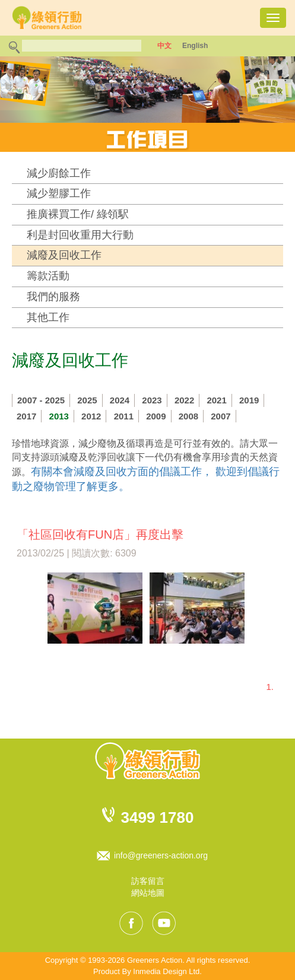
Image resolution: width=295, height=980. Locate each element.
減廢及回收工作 (64, 255)
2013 (59, 416)
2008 (188, 416)
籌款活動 (48, 276)
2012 (91, 416)
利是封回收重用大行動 (80, 235)
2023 (152, 400)
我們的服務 (53, 297)
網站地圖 (148, 893)
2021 (216, 400)
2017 (26, 416)
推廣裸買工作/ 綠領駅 (78, 214)
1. (270, 687)
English (195, 46)
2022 (184, 400)
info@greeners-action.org (161, 855)
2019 (249, 400)
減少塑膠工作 (59, 193)
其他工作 (48, 317)
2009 (156, 416)
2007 (221, 416)
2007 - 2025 (41, 400)
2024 (120, 400)
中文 (164, 46)
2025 (87, 400)
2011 (124, 416)
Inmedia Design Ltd (166, 971)
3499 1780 (158, 817)
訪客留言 (148, 881)
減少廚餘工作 (59, 173)
